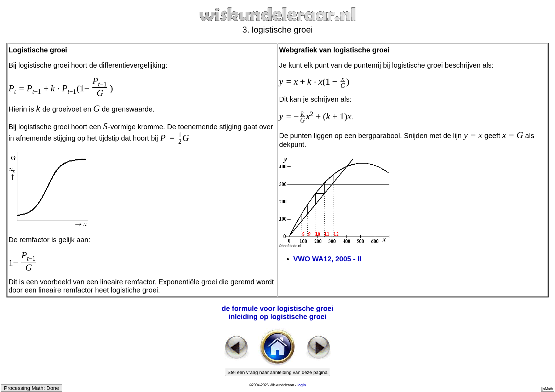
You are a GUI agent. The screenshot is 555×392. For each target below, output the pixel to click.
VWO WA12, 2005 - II (327, 259)
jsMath (548, 389)
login (302, 385)
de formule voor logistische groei (277, 308)
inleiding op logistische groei (278, 317)
